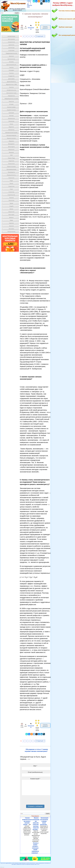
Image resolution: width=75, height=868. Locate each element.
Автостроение (11, 39)
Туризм (11, 203)
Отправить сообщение (35, 806)
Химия (11, 220)
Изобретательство (11, 90)
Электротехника (11, 232)
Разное (11, 184)
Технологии (11, 200)
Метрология (11, 150)
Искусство (11, 101)
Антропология (11, 42)
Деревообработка (11, 82)
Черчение (11, 223)
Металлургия (11, 147)
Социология (11, 186)
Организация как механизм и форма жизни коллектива (44, 821)
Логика (11, 124)
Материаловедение (11, 135)
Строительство (11, 195)
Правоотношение (11, 167)
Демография (11, 79)
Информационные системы (11, 99)
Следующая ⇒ (40, 36)
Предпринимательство (11, 53)
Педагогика (11, 161)
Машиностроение (11, 138)
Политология (11, 164)
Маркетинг (11, 127)
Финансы (11, 217)
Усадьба (11, 206)
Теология (11, 198)
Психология (11, 178)
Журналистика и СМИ (11, 84)
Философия (11, 215)
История (11, 104)
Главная (29, 1)
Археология (11, 45)
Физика (11, 209)
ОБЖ (11, 155)
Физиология (11, 212)
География (11, 70)
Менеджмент (11, 144)
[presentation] (35, 801)
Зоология (11, 87)
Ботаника (11, 62)
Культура (11, 116)
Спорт (11, 189)
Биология (11, 56)
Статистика (11, 192)
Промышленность (11, 175)
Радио (11, 181)
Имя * (35, 766)
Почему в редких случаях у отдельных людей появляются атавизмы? (35, 848)
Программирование (11, 169)
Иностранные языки (11, 93)
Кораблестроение (11, 110)
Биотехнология (11, 59)
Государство (11, 76)
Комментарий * (35, 779)
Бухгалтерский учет (11, 65)
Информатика (11, 96)
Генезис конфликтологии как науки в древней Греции (27, 821)
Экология (11, 226)
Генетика (11, 67)
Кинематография (11, 107)
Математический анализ (11, 133)
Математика (11, 130)
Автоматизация (11, 36)
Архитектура (11, 48)
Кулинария (11, 113)
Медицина (11, 141)
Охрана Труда (11, 158)
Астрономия (11, 50)
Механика (11, 152)
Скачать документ (45, 27)
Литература (11, 121)
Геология (11, 73)
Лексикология (11, 118)
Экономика (11, 229)
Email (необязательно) (35, 772)
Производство (11, 172)
